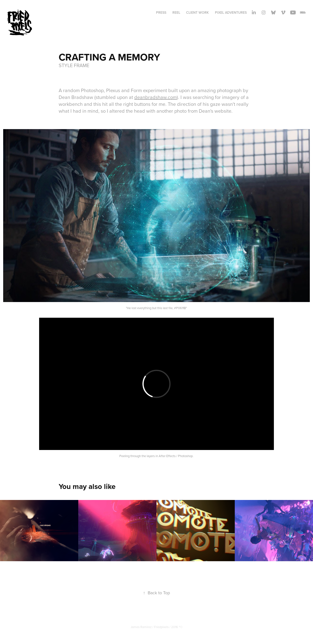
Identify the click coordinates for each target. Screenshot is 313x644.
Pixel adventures (231, 12)
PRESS (161, 12)
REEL (176, 12)
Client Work (197, 12)
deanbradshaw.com (156, 97)
